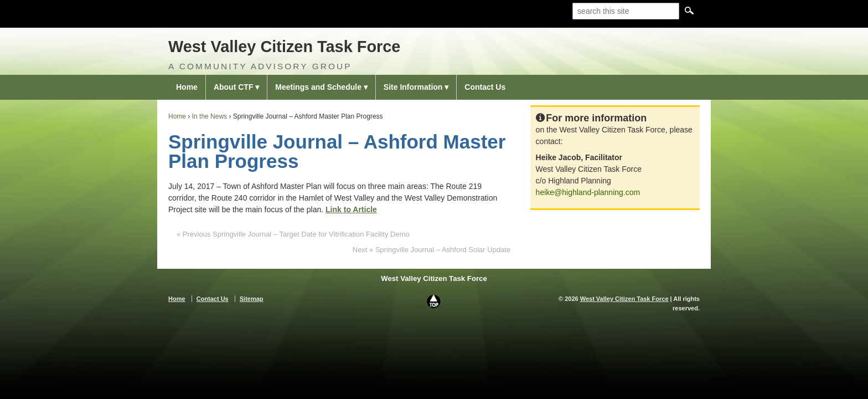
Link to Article (351, 209)
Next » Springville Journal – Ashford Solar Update (432, 250)
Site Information (413, 87)
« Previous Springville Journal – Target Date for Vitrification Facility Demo (293, 234)
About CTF (234, 87)
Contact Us (485, 87)
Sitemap (252, 299)
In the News (210, 116)
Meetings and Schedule (318, 87)
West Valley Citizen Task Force (284, 47)
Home (187, 87)
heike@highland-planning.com (588, 192)
